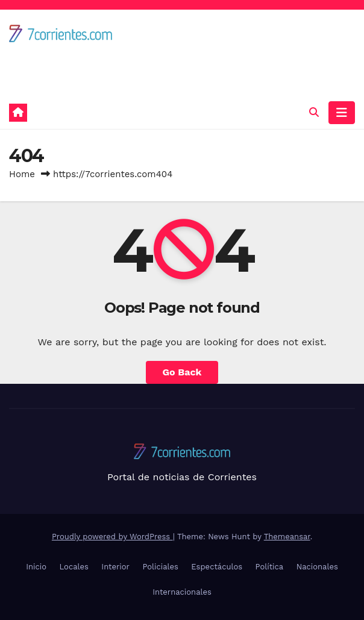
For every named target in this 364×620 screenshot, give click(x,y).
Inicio (36, 567)
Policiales (160, 567)
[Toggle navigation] (342, 113)
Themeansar (287, 537)
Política (270, 567)
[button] (314, 112)
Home (22, 174)
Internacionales (182, 592)
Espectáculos (217, 567)
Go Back (182, 372)
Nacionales (317, 567)
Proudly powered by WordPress (112, 537)
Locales (74, 567)
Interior (115, 567)
